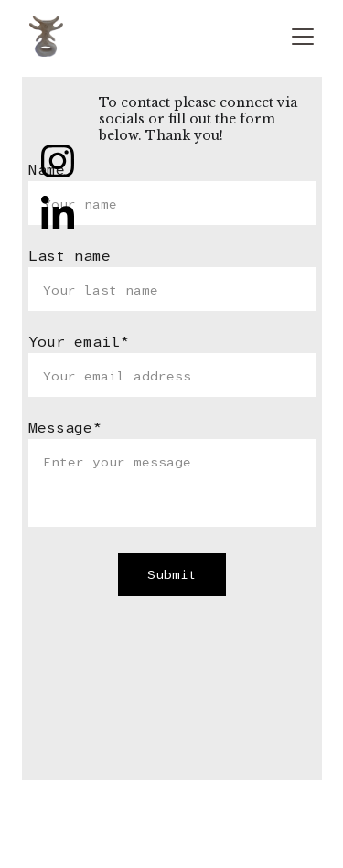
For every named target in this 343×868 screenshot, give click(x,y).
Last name (70, 256)
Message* (65, 428)
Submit (172, 574)
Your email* (79, 342)
